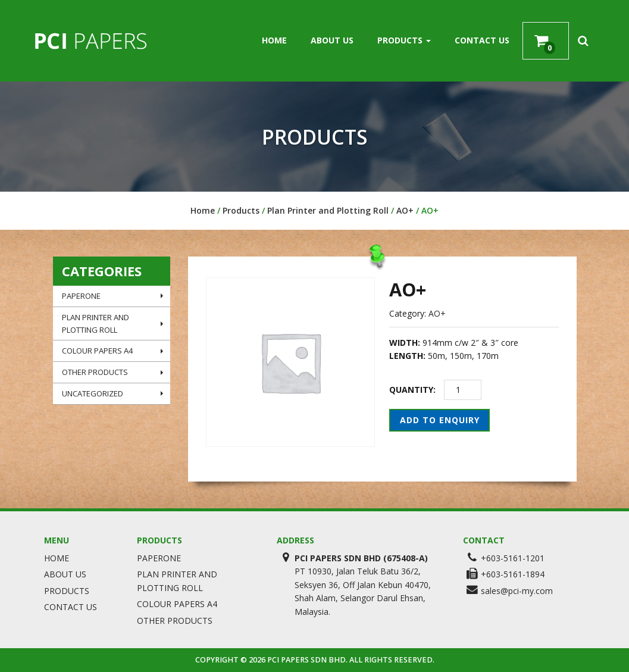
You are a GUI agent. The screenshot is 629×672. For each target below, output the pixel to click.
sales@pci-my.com (517, 591)
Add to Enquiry (440, 420)
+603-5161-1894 (513, 574)
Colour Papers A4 (113, 351)
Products (404, 40)
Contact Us (482, 40)
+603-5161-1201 (513, 558)
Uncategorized (113, 393)
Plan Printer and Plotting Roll (328, 210)
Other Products (113, 372)
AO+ (405, 210)
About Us (332, 40)
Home (274, 40)
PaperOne (113, 296)
